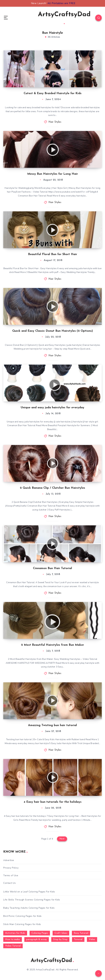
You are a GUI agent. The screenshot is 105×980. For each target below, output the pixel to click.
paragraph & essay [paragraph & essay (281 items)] (37, 939)
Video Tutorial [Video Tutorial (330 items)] (13, 946)
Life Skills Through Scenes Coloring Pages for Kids (32, 900)
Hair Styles (55, 122)
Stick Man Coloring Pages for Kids (22, 924)
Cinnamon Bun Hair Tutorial (52, 568)
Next (62, 839)
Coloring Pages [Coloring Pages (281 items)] (40, 933)
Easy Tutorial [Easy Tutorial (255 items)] (81, 933)
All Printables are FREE (61, 3)
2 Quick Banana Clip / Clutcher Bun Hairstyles (52, 488)
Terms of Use (11, 875)
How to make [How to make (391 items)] (13, 939)
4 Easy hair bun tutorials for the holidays (53, 802)
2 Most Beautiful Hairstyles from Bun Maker (52, 645)
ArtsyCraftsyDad (64, 18)
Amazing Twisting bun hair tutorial (52, 725)
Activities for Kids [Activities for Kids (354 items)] (15, 933)
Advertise (9, 860)
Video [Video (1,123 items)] (92, 939)
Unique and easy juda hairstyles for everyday (52, 408)
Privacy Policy (11, 868)
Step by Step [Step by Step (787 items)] (60, 939)
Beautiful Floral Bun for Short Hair (53, 254)
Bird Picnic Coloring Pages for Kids (22, 916)
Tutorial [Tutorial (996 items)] (78, 939)
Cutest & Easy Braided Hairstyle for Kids (53, 93)
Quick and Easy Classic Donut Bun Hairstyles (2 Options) (53, 331)
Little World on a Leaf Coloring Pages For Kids (29, 892)
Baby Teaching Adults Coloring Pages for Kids (29, 908)
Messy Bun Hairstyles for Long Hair (53, 174)
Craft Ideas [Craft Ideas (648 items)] (61, 933)
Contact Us (9, 883)
